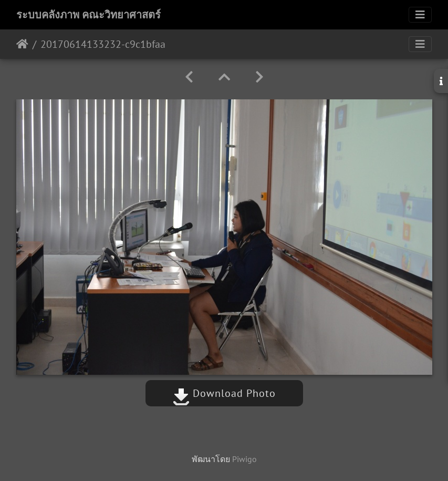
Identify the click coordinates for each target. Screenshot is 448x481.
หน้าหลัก (22, 44)
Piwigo (244, 459)
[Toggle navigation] (420, 15)
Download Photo (224, 393)
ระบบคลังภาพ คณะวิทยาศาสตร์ (88, 15)
